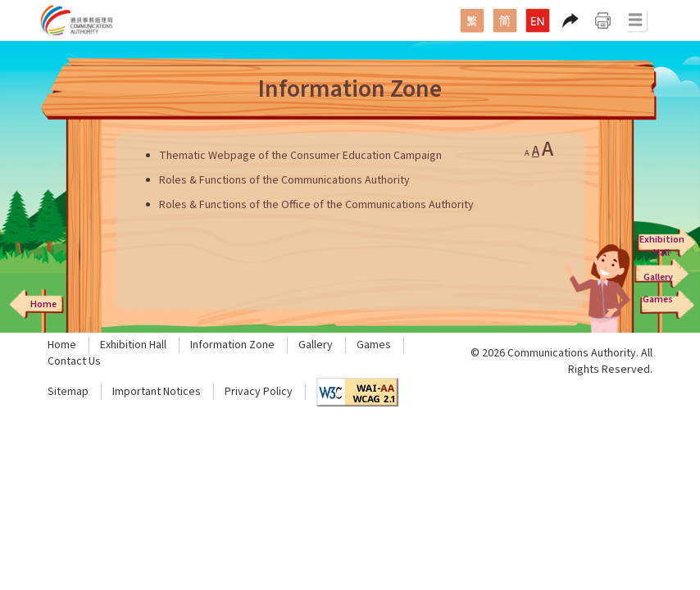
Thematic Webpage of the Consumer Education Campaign (300, 156)
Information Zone (232, 345)
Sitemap (68, 392)
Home (62, 345)
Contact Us (74, 361)
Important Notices (157, 392)
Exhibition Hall (133, 345)
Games (374, 345)
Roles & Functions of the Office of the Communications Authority (316, 205)
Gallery (316, 345)
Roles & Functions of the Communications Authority (284, 180)
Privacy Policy (259, 392)
